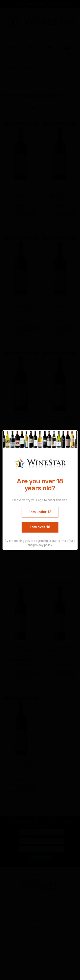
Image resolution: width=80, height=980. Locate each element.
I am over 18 (40, 527)
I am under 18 (40, 512)
